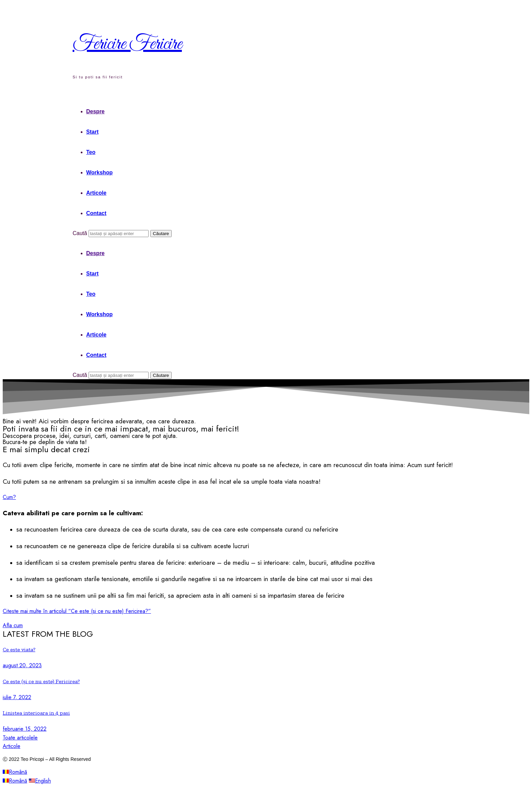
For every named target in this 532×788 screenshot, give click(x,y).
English (40, 781)
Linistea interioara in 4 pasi (36, 713)
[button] (9, 497)
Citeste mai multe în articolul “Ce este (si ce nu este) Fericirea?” (77, 611)
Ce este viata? (19, 649)
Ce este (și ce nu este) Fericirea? (41, 681)
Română (15, 772)
